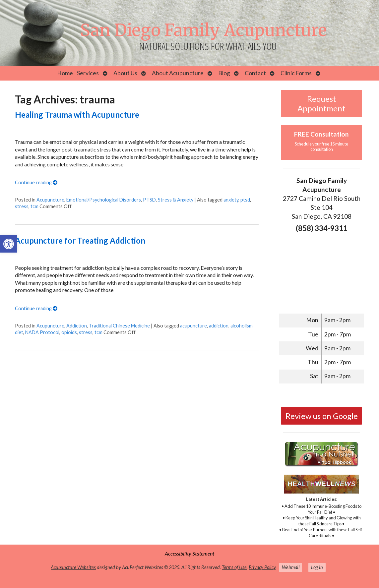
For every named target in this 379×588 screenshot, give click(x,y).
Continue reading (36, 182)
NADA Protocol (42, 332)
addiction (219, 326)
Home (65, 73)
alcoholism (242, 326)
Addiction (77, 326)
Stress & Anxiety (176, 200)
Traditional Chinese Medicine (119, 326)
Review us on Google (322, 416)
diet (19, 332)
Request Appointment (321, 103)
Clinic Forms (296, 73)
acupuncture (193, 326)
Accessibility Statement (189, 553)
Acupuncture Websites (73, 567)
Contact (255, 73)
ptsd (245, 200)
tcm (34, 206)
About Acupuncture (178, 73)
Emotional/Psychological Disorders (104, 200)
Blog (224, 73)
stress (22, 206)
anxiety (231, 200)
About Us (125, 73)
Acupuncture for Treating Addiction (80, 240)
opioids (69, 332)
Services (88, 73)
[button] (9, 244)
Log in (317, 567)
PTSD (149, 200)
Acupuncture (50, 200)
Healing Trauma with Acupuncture (77, 115)
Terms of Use (234, 567)
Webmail (291, 567)
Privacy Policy (262, 567)
